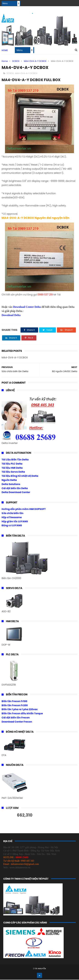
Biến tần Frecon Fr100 (14, 701)
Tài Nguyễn (40, 969)
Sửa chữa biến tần (13, 513)
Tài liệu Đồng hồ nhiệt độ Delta (20, 476)
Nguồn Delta (9, 480)
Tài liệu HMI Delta (12, 468)
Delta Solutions (11, 484)
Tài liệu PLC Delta (12, 464)
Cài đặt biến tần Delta (15, 488)
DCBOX (16, 61)
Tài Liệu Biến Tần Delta (15, 460)
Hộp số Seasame (12, 517)
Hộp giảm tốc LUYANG (15, 522)
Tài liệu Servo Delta (13, 472)
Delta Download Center (16, 493)
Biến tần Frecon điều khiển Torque (22, 714)
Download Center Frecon (17, 722)
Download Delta (11, 315)
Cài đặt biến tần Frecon (16, 718)
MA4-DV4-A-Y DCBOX (35, 61)
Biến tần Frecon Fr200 (15, 706)
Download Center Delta (27, 307)
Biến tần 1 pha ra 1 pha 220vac (20, 710)
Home (5, 50)
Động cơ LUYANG (12, 526)
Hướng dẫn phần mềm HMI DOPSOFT (24, 509)
